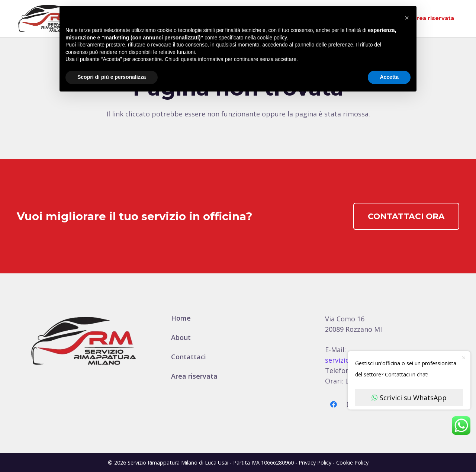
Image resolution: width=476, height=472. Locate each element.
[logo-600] (47, 19)
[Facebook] (333, 404)
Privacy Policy (315, 463)
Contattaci (189, 357)
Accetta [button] (389, 77)
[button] (407, 18)
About (181, 337)
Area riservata (194, 376)
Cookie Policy (352, 463)
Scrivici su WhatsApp (409, 398)
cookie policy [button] (272, 38)
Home (181, 318)
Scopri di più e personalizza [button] (112, 77)
